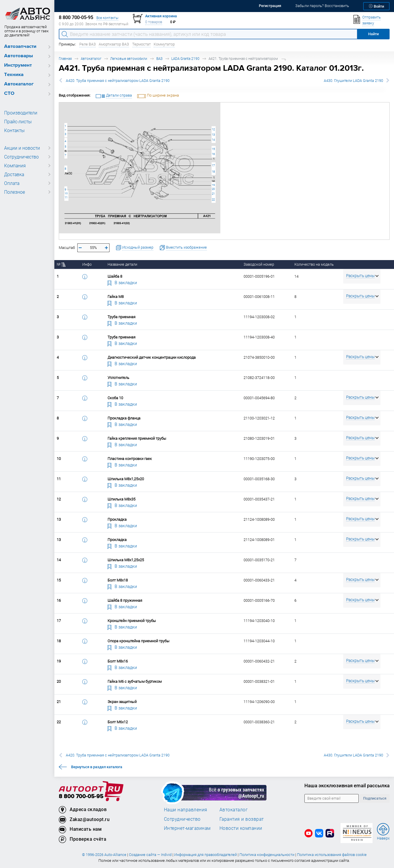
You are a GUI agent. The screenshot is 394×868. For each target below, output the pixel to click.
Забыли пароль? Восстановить (322, 6)
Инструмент (18, 65)
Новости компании (241, 828)
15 (213, 149)
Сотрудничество (20, 157)
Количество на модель (314, 264)
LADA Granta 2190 (185, 59)
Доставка (14, 174)
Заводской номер (259, 264)
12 (213, 129)
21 (213, 194)
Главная (65, 59)
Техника (14, 75)
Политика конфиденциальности (267, 855)
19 (213, 185)
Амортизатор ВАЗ (114, 44)
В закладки (122, 282)
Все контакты (107, 18)
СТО (9, 93)
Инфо (87, 264)
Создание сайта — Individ (150, 855)
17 (213, 165)
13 (213, 135)
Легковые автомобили (129, 59)
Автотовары (19, 56)
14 (213, 140)
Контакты (14, 130)
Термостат (141, 44)
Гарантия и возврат (242, 819)
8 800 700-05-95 (81, 797)
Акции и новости (21, 148)
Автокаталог (19, 84)
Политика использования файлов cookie (332, 855)
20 (213, 189)
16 (213, 154)
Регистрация (270, 6)
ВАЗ (159, 59)
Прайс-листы (17, 122)
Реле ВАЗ (88, 44)
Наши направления (186, 810)
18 (213, 172)
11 (66, 197)
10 (66, 194)
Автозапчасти (20, 47)
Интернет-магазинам (187, 828)
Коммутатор (164, 44)
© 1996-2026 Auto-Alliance (104, 855)
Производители (19, 113)
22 (213, 199)
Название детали (122, 264)
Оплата (11, 183)
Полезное (14, 192)
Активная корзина (161, 16)
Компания (14, 166)
